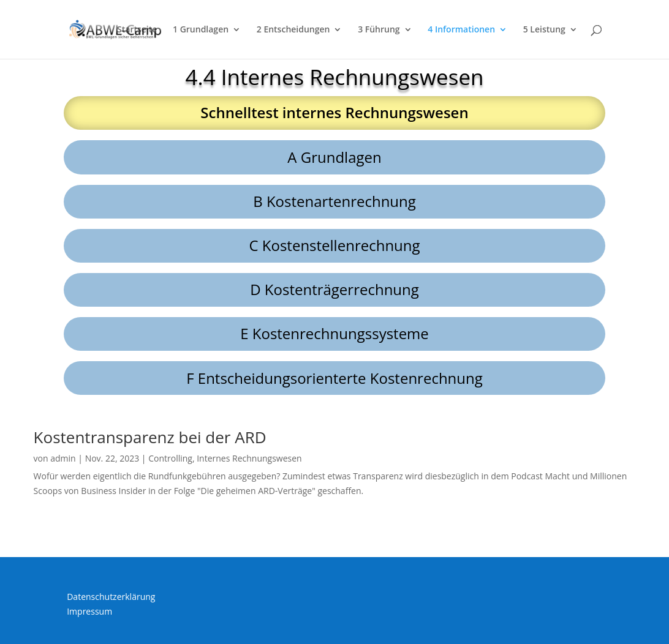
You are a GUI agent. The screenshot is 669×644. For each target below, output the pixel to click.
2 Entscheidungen (293, 30)
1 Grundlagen (201, 30)
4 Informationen (461, 30)
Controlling (170, 458)
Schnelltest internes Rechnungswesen (334, 112)
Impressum (89, 611)
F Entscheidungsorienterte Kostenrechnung (334, 378)
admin (63, 458)
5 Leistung (544, 30)
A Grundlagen (334, 157)
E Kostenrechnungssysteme (334, 333)
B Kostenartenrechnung (334, 201)
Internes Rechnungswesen (249, 458)
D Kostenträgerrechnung (334, 289)
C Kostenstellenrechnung (334, 245)
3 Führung (379, 30)
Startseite (137, 30)
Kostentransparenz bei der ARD (150, 437)
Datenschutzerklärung (111, 597)
